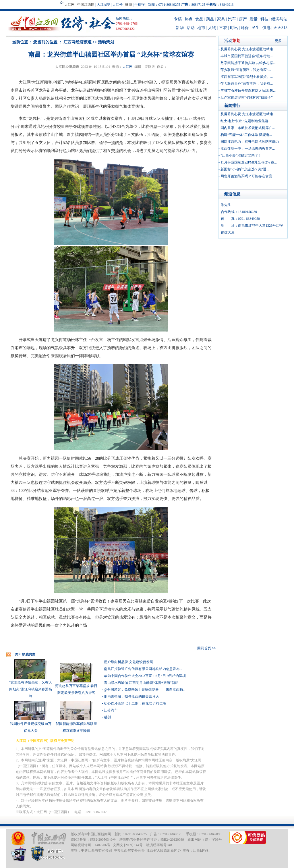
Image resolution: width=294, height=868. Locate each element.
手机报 (140, 5)
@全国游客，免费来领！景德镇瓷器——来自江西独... (145, 690)
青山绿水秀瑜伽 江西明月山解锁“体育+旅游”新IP (141, 683)
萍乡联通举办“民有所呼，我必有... (247, 84)
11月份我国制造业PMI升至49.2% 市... (249, 162)
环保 (245, 28)
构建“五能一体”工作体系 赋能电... (246, 135)
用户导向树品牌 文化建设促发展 (128, 662)
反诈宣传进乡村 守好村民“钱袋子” (247, 97)
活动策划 (106, 42)
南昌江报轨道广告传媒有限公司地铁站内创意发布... (143, 669)
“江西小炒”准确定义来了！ (241, 155)
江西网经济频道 (78, 42)
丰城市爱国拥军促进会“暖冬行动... (247, 56)
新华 (180, 28)
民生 (256, 28)
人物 (212, 28)
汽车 (232, 19)
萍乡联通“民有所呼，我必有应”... (246, 70)
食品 (199, 19)
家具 (221, 19)
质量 (254, 19)
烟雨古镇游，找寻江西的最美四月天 (131, 696)
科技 (264, 19)
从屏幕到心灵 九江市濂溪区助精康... (248, 49)
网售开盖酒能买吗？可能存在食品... (248, 176)
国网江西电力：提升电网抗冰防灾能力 (250, 142)
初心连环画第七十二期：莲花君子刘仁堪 (135, 703)
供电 (266, 28)
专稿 (178, 19)
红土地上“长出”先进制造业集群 (244, 121)
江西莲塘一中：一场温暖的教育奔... (248, 149)
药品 (210, 19)
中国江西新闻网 (99, 834)
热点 (189, 19)
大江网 (127, 67)
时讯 (234, 28)
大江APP (103, 5)
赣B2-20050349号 (103, 840)
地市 (201, 28)
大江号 (117, 5)
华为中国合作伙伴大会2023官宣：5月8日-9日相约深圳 (145, 676)
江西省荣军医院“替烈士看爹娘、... (247, 77)
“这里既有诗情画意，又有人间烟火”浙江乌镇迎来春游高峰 (31, 689)
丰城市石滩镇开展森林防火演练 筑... (248, 91)
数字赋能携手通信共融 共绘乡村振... (248, 63)
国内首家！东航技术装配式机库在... (248, 128)
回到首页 (204, 648)
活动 (191, 28)
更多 (278, 41)
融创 (107, 717)
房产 (243, 19)
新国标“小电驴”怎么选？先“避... (245, 169)
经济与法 (279, 19)
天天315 (280, 28)
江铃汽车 (111, 710)
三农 (223, 28)
